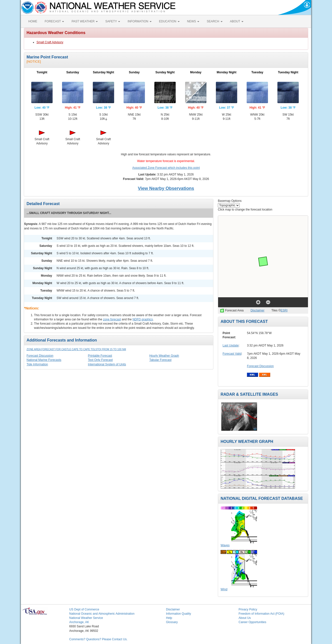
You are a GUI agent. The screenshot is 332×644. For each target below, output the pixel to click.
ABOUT (237, 21)
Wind (224, 589)
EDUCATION (169, 21)
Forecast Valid (232, 354)
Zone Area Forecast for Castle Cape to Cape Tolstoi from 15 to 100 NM (76, 349)
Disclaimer (258, 310)
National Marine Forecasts (44, 360)
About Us (245, 618)
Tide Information (37, 364)
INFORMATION (139, 21)
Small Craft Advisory (50, 42)
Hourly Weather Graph (164, 356)
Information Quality (179, 614)
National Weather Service (86, 618)
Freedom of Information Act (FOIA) (262, 614)
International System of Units (107, 364)
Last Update (231, 345)
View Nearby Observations (166, 188)
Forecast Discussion (40, 356)
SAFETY (113, 21)
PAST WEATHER (85, 21)
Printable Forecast (100, 356)
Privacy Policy (248, 609)
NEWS (193, 21)
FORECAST (54, 21)
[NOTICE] (34, 62)
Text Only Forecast (100, 360)
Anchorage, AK (79, 622)
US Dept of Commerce (84, 609)
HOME (33, 21)
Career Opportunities (252, 622)
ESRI (284, 310)
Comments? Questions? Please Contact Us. (98, 639)
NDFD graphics (143, 319)
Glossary (172, 622)
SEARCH (215, 21)
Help (169, 618)
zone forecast (112, 319)
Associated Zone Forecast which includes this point (166, 168)
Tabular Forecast (160, 360)
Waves (225, 545)
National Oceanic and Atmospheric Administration (102, 614)
